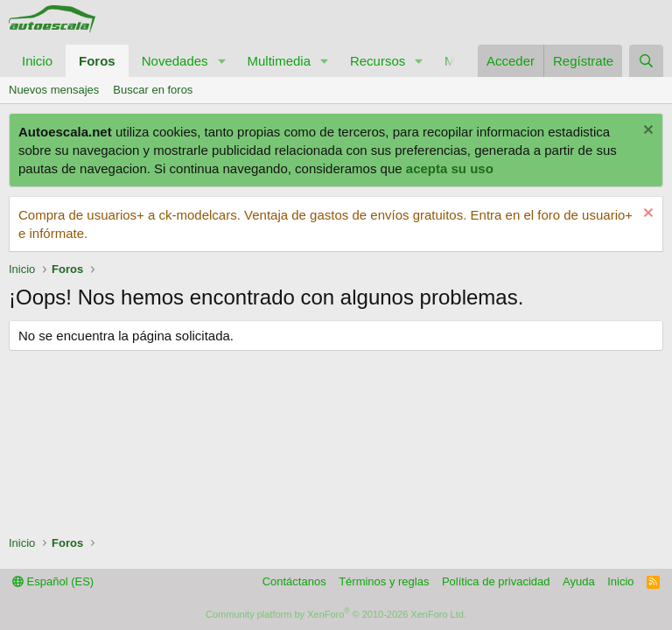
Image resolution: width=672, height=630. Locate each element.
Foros (97, 61)
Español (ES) (53, 581)
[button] (221, 61)
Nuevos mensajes (54, 90)
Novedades (175, 61)
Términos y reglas (384, 581)
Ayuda (579, 581)
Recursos (378, 61)
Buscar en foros (153, 90)
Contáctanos (294, 581)
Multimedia (279, 61)
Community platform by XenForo (336, 614)
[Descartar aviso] (646, 132)
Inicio (37, 61)
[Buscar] (646, 61)
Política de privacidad (496, 581)
